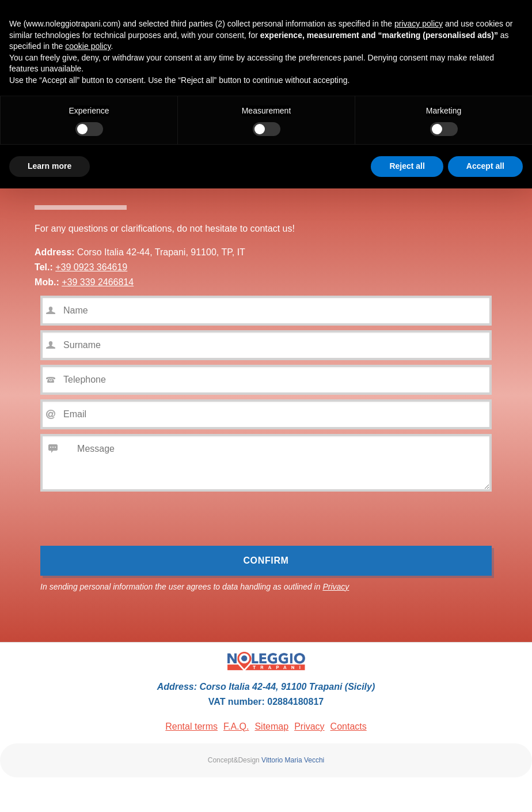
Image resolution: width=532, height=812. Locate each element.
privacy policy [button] (419, 24)
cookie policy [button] (88, 46)
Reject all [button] (407, 166)
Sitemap (271, 726)
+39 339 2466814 (98, 282)
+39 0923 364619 (91, 267)
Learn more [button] (50, 166)
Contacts (349, 726)
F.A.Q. (236, 726)
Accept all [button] (485, 166)
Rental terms (191, 726)
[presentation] (128, 523)
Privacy (336, 587)
